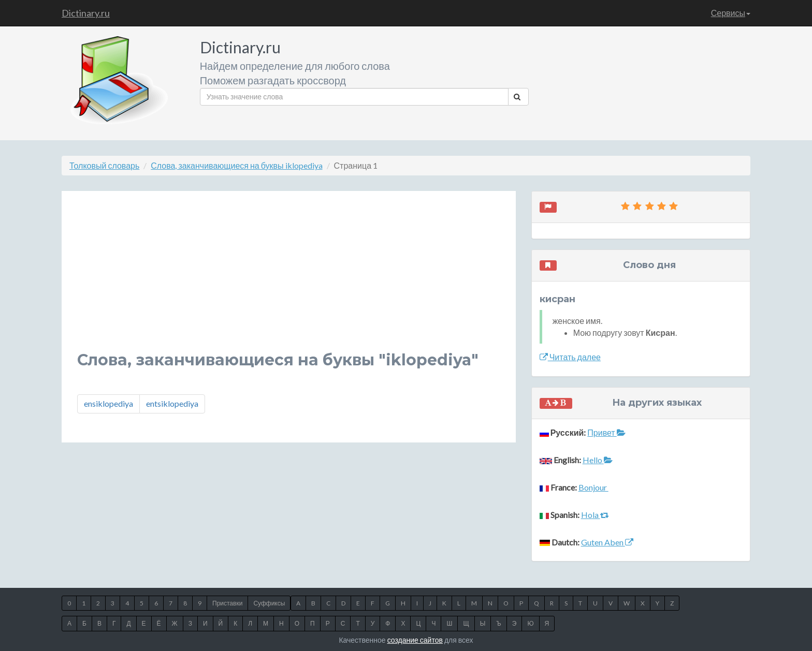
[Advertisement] (289, 279)
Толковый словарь (104, 165)
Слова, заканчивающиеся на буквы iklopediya (236, 165)
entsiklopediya (172, 403)
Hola (595, 515)
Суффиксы (269, 603)
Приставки (227, 603)
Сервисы (731, 13)
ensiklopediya (108, 403)
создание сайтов (415, 640)
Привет (606, 432)
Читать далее (570, 357)
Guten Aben (607, 542)
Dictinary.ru (86, 13)
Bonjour (593, 487)
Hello (598, 460)
